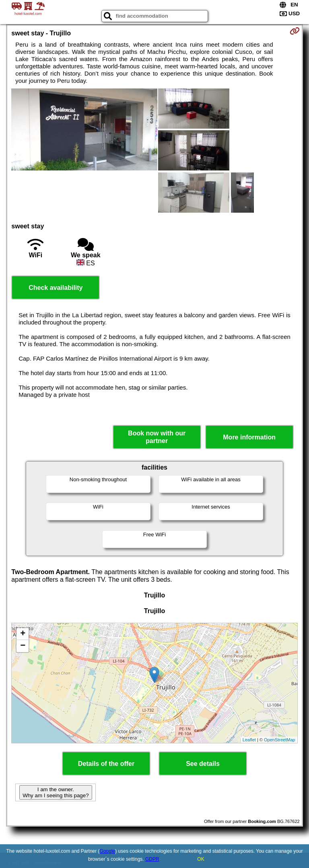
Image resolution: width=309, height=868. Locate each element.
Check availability (56, 288)
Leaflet (249, 740)
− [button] (23, 646)
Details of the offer (106, 764)
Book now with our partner (157, 437)
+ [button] (23, 634)
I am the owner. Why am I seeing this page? (56, 792)
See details (203, 764)
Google (108, 851)
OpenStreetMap (280, 740)
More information (249, 437)
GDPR (152, 859)
